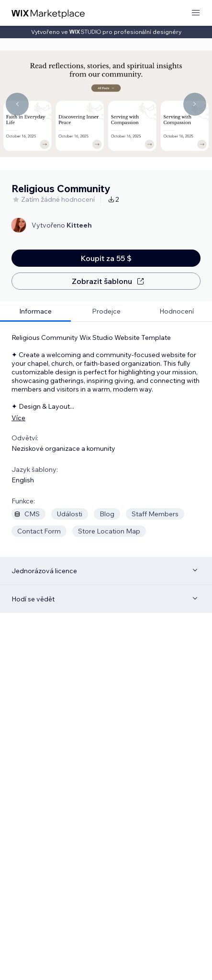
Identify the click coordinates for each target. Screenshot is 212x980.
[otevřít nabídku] (196, 13)
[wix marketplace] (48, 13)
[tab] (35, 311)
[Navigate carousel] (17, 104)
